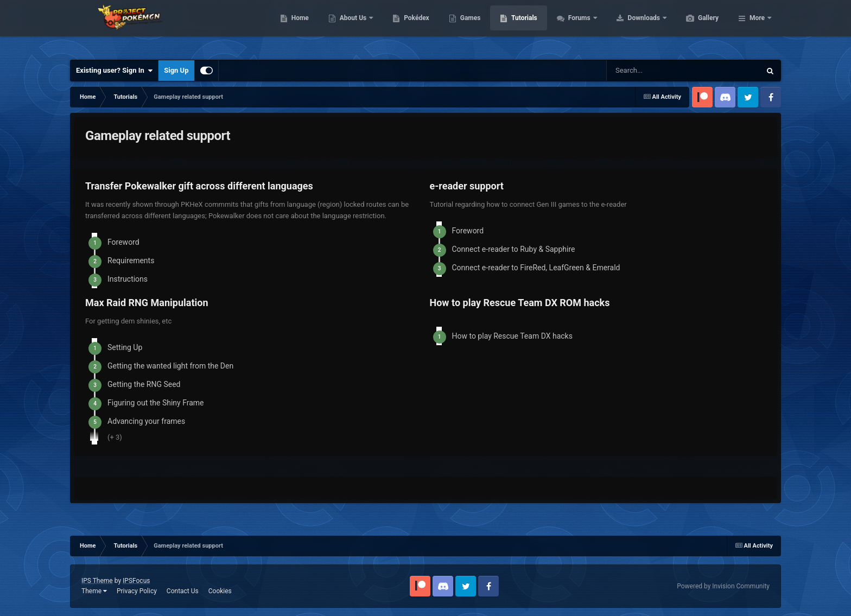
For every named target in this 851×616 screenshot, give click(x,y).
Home (351, 27)
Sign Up (176, 70)
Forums (631, 27)
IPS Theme (97, 581)
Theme (94, 591)
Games (522, 27)
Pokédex (468, 27)
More (757, 27)
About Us (405, 27)
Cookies (220, 591)
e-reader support (467, 186)
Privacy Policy (137, 591)
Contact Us (183, 591)
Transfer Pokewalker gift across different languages (199, 186)
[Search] (660, 71)
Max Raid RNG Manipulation (147, 303)
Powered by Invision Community (723, 586)
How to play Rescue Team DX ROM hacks (520, 303)
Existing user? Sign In (114, 71)
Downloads (696, 27)
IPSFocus (136, 581)
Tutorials (575, 27)
